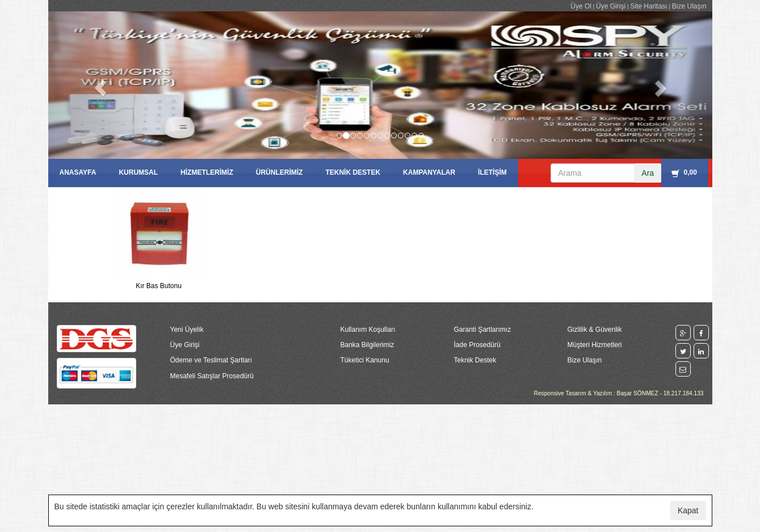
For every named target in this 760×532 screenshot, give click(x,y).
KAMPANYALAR (429, 172)
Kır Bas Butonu (159, 286)
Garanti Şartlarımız (483, 330)
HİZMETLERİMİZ (207, 172)
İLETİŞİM (492, 172)
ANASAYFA (78, 172)
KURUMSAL (138, 172)
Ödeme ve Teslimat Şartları (211, 360)
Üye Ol (581, 6)
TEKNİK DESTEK (353, 172)
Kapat (688, 510)
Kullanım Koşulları (368, 330)
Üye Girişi (611, 6)
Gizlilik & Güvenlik (595, 330)
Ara (648, 173)
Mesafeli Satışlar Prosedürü (212, 376)
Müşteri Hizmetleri (595, 345)
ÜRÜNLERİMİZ (280, 172)
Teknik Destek (475, 360)
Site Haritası (648, 6)
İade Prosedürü (477, 345)
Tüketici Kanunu (365, 360)
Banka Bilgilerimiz (368, 345)
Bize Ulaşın (689, 6)
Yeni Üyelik (187, 330)
